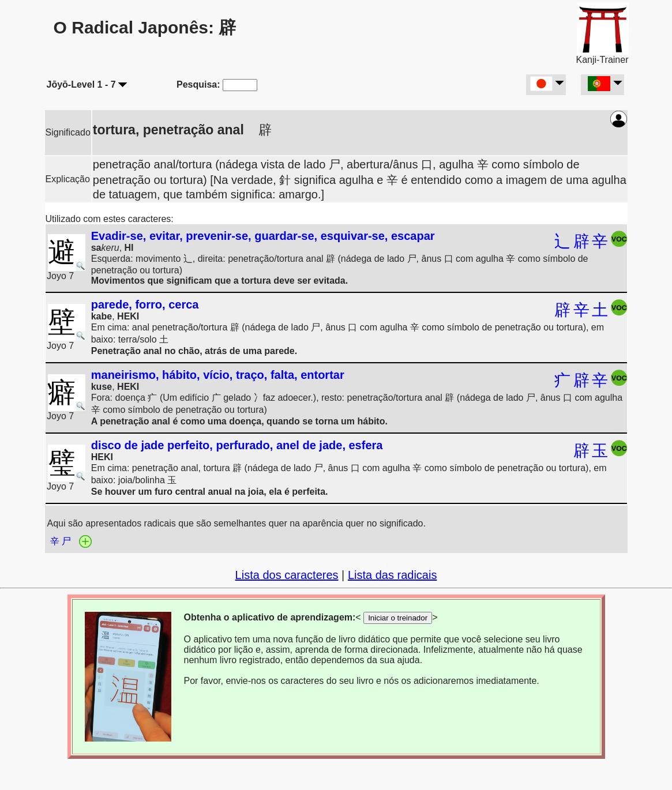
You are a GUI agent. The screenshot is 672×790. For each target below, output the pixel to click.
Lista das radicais (393, 575)
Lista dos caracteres (287, 575)
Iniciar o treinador (398, 618)
